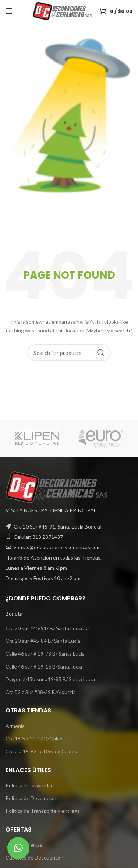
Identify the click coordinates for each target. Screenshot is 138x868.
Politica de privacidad (30, 785)
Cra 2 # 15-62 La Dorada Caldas (41, 751)
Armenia (15, 726)
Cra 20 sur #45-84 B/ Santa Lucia (43, 641)
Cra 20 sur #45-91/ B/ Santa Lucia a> (47, 628)
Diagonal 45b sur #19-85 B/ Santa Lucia (50, 679)
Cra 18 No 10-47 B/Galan (34, 738)
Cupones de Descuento (33, 857)
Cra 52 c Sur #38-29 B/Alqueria (41, 692)
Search (101, 353)
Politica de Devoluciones (34, 798)
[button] (18, 848)
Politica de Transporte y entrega (43, 811)
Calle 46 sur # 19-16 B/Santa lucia (44, 667)
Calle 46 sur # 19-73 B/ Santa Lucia (45, 654)
